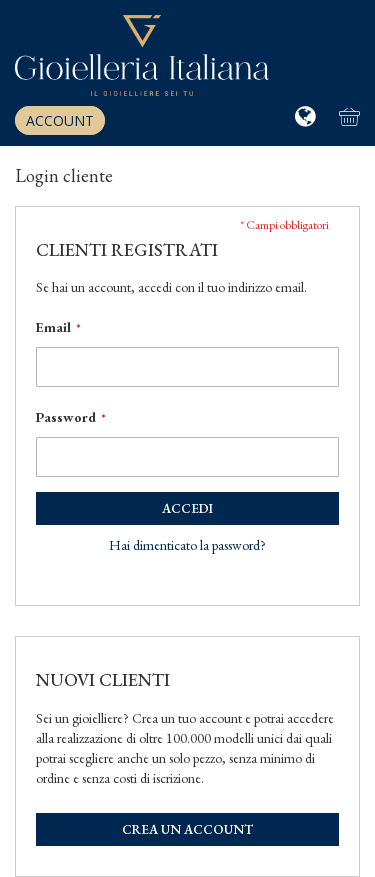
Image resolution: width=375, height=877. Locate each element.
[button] (307, 117)
